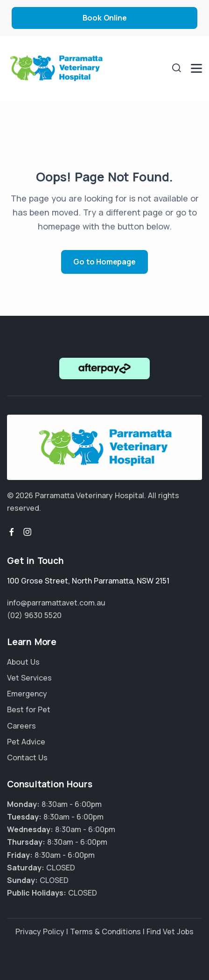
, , (88, 581)
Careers (21, 726)
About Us (23, 662)
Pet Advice (26, 742)
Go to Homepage (104, 262)
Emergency (27, 694)
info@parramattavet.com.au (56, 603)
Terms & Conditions (105, 931)
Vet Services (29, 678)
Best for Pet (29, 709)
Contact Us (27, 758)
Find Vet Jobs (170, 931)
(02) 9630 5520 (34, 615)
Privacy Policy (40, 931)
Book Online (105, 18)
